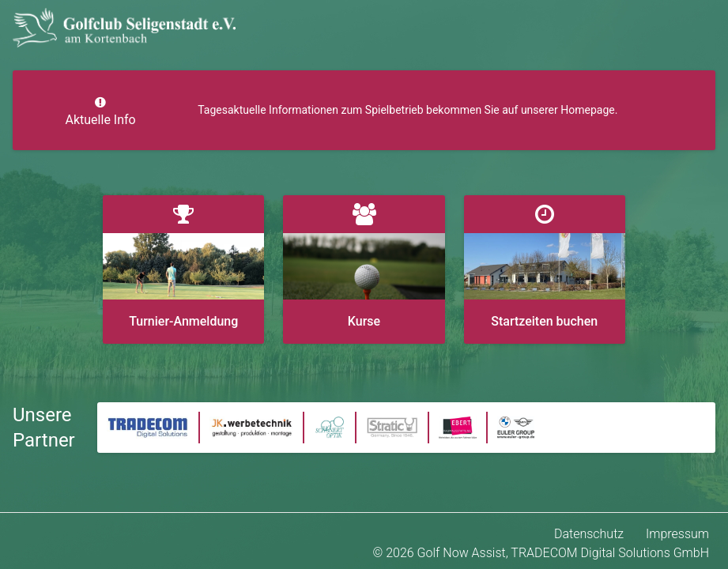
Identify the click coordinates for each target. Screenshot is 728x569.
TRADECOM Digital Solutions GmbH (610, 553)
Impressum (677, 534)
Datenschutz (589, 534)
